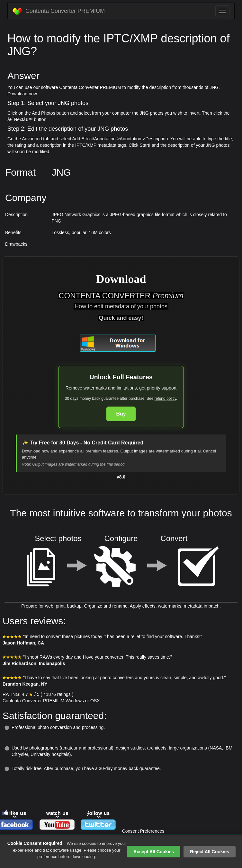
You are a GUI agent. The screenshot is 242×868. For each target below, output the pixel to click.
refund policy (165, 399)
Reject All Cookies (210, 852)
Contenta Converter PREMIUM (59, 11)
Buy (121, 414)
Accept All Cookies (154, 852)
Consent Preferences (143, 831)
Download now (22, 94)
